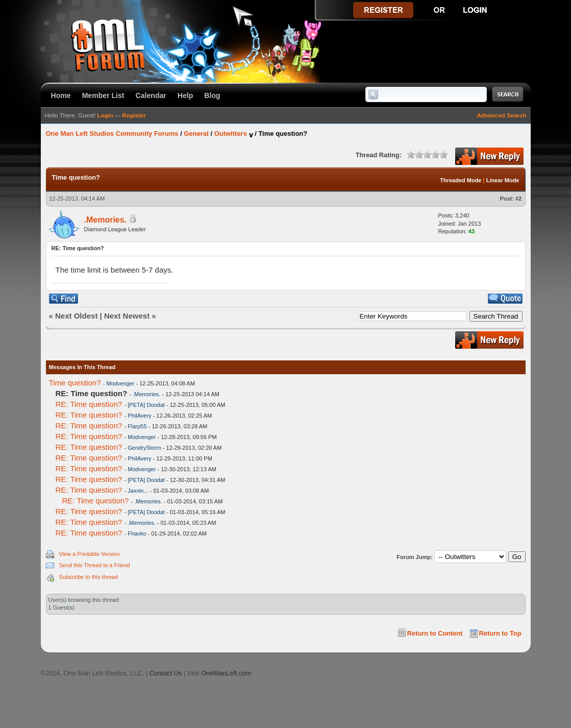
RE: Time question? (89, 404)
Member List (103, 95)
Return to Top (500, 633)
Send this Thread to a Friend (95, 565)
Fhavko (137, 533)
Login (105, 115)
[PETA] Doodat (146, 405)
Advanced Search (502, 115)
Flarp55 (137, 426)
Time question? (75, 383)
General (196, 134)
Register (134, 115)
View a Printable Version (90, 554)
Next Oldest (76, 316)
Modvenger (120, 383)
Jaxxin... (138, 491)
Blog (212, 95)
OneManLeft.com (226, 673)
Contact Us (166, 673)
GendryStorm (144, 448)
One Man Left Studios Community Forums (112, 134)
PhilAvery (139, 416)
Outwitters (231, 134)
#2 (518, 199)
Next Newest (127, 316)
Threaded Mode (461, 180)
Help (185, 95)
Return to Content (435, 633)
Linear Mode (503, 180)
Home (61, 95)
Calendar (151, 95)
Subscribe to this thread (89, 577)
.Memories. (106, 220)
